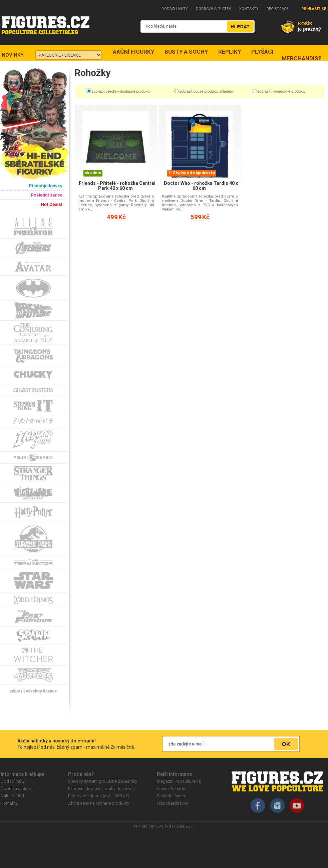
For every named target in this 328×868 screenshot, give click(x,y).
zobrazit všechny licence (33, 691)
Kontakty (9, 803)
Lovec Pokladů (171, 789)
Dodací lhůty (13, 781)
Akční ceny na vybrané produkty (99, 803)
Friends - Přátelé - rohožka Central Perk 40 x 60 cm (117, 186)
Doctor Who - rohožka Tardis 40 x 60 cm (201, 186)
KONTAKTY (249, 9)
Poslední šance (172, 796)
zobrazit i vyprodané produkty (282, 91)
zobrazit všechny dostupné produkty (121, 91)
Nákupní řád (12, 796)
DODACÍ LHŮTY (175, 9)
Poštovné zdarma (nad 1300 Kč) (99, 796)
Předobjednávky (172, 803)
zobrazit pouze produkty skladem (206, 91)
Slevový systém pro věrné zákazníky (103, 781)
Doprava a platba (17, 789)
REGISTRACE (277, 9)
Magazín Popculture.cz (179, 781)
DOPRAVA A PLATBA (214, 9)
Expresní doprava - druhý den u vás (101, 789)
